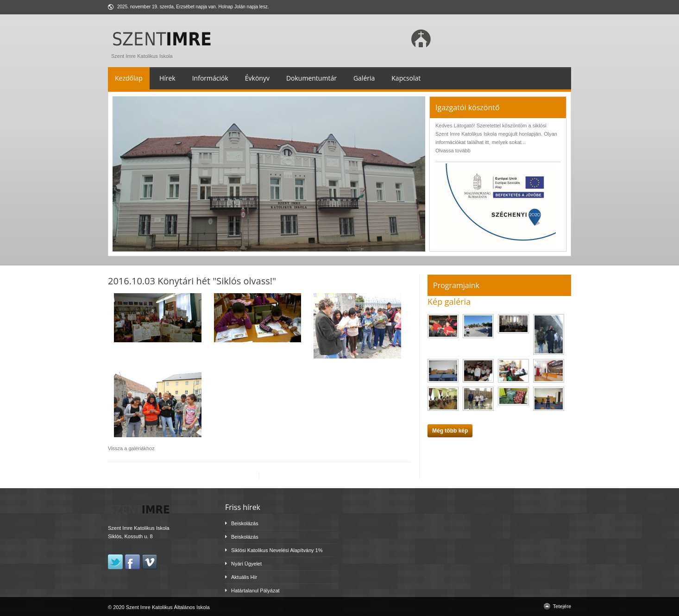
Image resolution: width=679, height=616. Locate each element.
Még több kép (450, 431)
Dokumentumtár (311, 78)
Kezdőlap (129, 78)
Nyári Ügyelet (246, 564)
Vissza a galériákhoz (131, 448)
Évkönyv (257, 78)
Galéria (364, 78)
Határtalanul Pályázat (255, 591)
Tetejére (562, 606)
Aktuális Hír (244, 577)
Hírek (167, 78)
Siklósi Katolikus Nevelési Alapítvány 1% (277, 550)
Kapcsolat (406, 78)
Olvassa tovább (453, 151)
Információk (210, 78)
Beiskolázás (245, 523)
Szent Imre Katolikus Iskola (164, 54)
